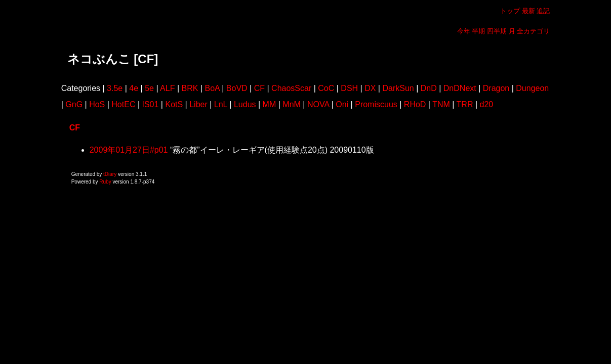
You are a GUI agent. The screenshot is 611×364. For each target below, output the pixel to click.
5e (149, 88)
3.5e (115, 88)
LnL (221, 104)
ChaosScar (291, 88)
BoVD (237, 88)
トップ (510, 11)
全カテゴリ (533, 31)
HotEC (123, 104)
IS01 (150, 104)
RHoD (415, 104)
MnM (292, 104)
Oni (342, 104)
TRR (465, 104)
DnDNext (460, 88)
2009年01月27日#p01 (129, 150)
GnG (74, 104)
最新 (528, 11)
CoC (326, 88)
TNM (441, 104)
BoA (212, 88)
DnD (429, 88)
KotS (174, 104)
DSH (349, 88)
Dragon (496, 88)
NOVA (318, 104)
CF (259, 88)
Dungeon (532, 88)
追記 (543, 11)
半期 (478, 31)
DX (370, 88)
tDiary (110, 174)
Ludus (245, 104)
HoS (97, 104)
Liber (198, 104)
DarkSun (398, 88)
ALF (167, 88)
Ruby (105, 182)
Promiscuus (376, 104)
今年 (464, 31)
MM (270, 104)
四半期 (497, 31)
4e (134, 88)
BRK (190, 88)
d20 (487, 104)
